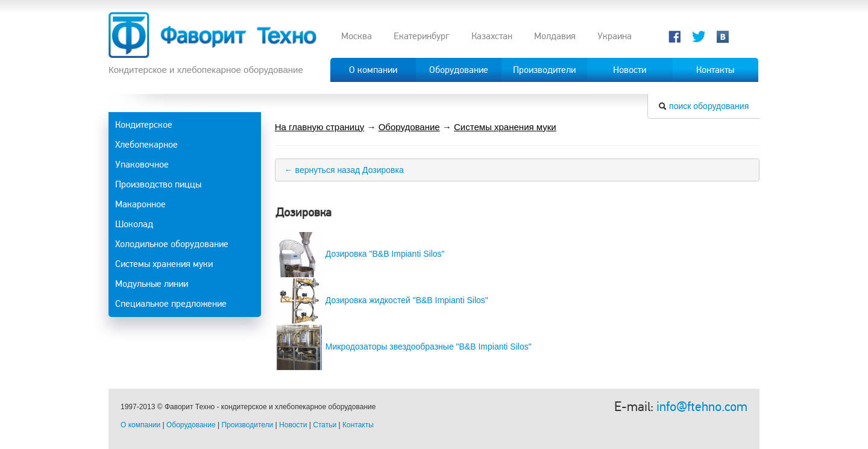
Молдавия (555, 36)
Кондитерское (144, 125)
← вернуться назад (322, 170)
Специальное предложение (171, 304)
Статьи (325, 425)
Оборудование (409, 127)
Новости (293, 425)
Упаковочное (142, 165)
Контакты (358, 425)
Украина (615, 36)
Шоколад (134, 224)
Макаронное (140, 204)
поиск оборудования (709, 106)
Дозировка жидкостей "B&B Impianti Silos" (407, 300)
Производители (247, 425)
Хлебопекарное (146, 145)
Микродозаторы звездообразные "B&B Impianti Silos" (429, 347)
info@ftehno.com (702, 407)
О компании (140, 425)
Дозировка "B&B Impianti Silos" (385, 254)
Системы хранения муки (164, 264)
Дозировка (383, 170)
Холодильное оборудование (172, 244)
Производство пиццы (158, 184)
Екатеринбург (422, 36)
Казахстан (492, 36)
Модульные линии (152, 284)
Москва (357, 36)
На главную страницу (320, 127)
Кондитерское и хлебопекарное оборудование (206, 70)
